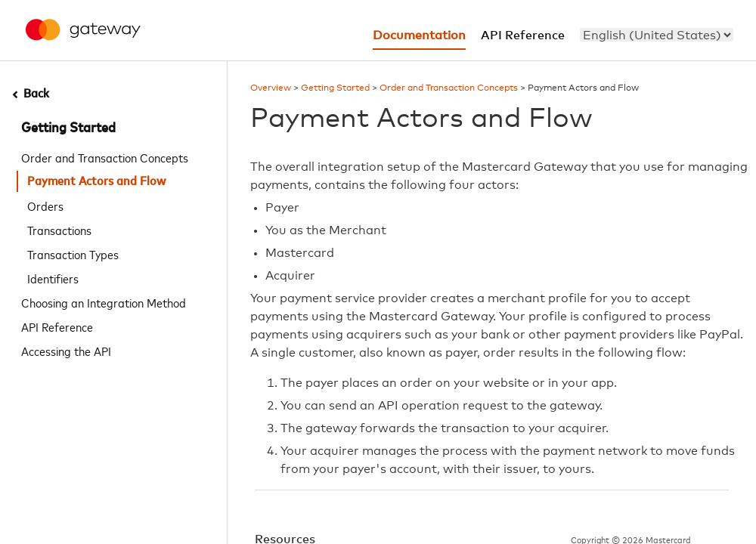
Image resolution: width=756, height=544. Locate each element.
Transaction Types (73, 254)
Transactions (59, 230)
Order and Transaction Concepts (105, 157)
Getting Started (68, 128)
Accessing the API (66, 351)
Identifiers (53, 278)
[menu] (657, 35)
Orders (45, 206)
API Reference (57, 326)
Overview (271, 88)
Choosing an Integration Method (104, 302)
